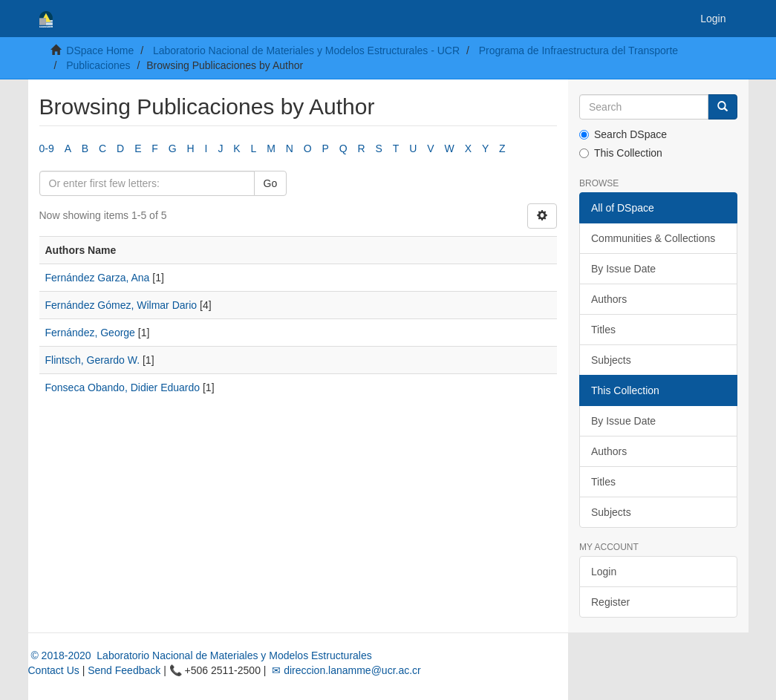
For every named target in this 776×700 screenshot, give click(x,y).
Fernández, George (90, 333)
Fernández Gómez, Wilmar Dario (121, 305)
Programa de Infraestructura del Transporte (578, 50)
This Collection (621, 153)
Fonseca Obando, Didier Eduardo (123, 387)
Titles (603, 330)
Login (604, 572)
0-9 (47, 148)
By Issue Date (623, 269)
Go (271, 183)
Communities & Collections (653, 238)
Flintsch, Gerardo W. (93, 360)
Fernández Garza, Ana (98, 278)
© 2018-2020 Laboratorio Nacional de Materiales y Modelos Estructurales (200, 655)
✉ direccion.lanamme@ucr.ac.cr (345, 670)
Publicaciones (98, 65)
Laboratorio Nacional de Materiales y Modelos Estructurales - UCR (306, 50)
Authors (609, 299)
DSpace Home (100, 50)
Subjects (611, 360)
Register (610, 602)
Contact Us (54, 670)
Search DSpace (623, 134)
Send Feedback (124, 670)
